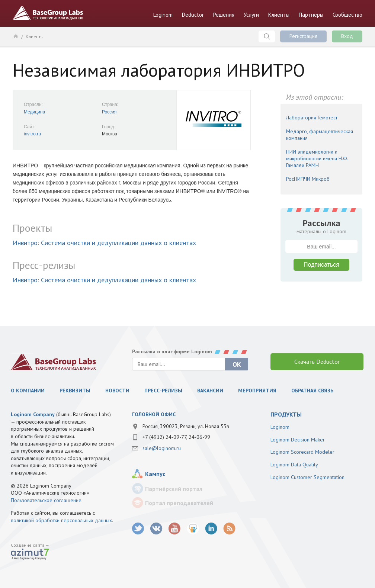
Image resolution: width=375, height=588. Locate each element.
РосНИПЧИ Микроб (308, 179)
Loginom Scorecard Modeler (302, 452)
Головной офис (154, 414)
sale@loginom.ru (162, 448)
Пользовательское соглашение (46, 500)
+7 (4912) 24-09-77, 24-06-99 (176, 437)
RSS (229, 529)
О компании (28, 391)
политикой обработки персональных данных (61, 520)
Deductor (193, 15)
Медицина (34, 112)
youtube (175, 529)
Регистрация (303, 36)
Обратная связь (312, 391)
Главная (15, 36)
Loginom (163, 15)
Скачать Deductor (317, 362)
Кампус (155, 474)
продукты (286, 414)
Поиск (267, 36)
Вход (347, 36)
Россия (109, 112)
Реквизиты (75, 391)
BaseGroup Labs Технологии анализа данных (48, 13)
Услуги (251, 15)
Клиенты (279, 15)
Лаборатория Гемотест (312, 118)
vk (156, 529)
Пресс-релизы (163, 391)
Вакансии (210, 391)
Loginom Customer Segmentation (307, 477)
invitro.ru (32, 134)
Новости (117, 391)
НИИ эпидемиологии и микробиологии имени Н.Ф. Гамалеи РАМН (317, 158)
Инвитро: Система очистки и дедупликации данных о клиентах (104, 243)
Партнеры (311, 15)
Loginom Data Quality (294, 465)
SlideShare (193, 529)
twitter (138, 529)
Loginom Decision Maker (298, 440)
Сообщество (347, 15)
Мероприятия (257, 391)
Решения (224, 15)
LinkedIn (211, 529)
